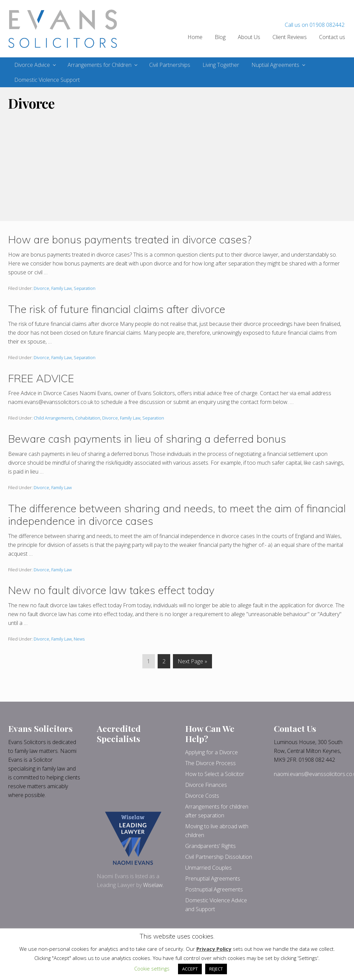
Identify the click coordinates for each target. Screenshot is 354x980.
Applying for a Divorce (211, 752)
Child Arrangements (53, 418)
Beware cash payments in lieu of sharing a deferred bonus (147, 439)
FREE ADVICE (41, 378)
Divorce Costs (202, 796)
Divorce (41, 288)
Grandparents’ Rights (210, 846)
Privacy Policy (214, 949)
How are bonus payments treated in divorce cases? (130, 239)
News (79, 639)
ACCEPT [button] (190, 969)
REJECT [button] (216, 969)
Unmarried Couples (208, 868)
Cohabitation (88, 418)
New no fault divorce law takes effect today (111, 590)
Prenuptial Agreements (213, 879)
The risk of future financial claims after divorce (117, 309)
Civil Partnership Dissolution (219, 857)
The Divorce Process (210, 763)
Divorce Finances (206, 785)
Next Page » (192, 662)
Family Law (61, 288)
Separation (85, 288)
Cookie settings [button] (152, 968)
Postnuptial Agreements (214, 889)
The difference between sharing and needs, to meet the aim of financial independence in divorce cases (177, 515)
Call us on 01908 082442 (315, 25)
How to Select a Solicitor (215, 774)
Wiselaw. (153, 885)
